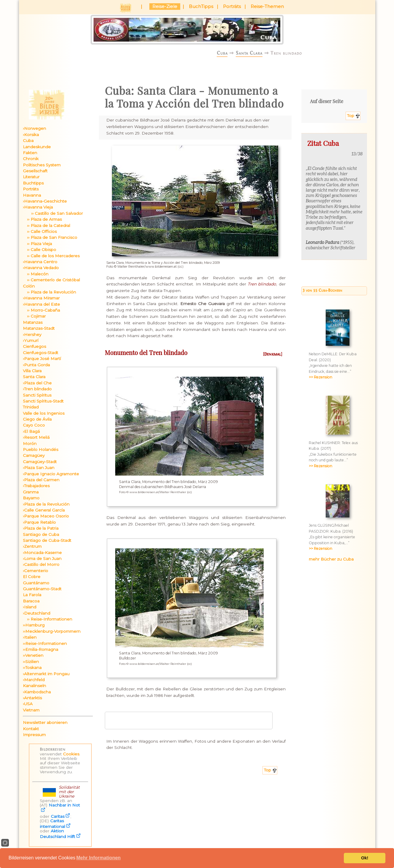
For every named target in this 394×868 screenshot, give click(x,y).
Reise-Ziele (165, 7)
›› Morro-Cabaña (41, 310)
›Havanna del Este (41, 304)
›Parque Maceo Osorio (46, 516)
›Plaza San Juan (39, 468)
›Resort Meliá (36, 437)
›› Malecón (36, 274)
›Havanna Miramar (41, 298)
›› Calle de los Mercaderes (51, 256)
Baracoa (31, 601)
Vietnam (31, 710)
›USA (28, 704)
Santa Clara (249, 53)
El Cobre (32, 577)
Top (351, 116)
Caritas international (52, 824)
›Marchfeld (34, 680)
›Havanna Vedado (41, 268)
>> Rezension (321, 377)
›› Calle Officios (40, 231)
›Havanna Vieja (38, 207)
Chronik (31, 159)
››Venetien (33, 655)
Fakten (30, 153)
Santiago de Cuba (41, 534)
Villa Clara (32, 371)
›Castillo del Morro (41, 564)
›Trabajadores (36, 486)
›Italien (30, 637)
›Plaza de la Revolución (46, 504)
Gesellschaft (35, 171)
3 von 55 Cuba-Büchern (322, 291)
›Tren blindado (37, 389)
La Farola (32, 595)
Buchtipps (33, 183)
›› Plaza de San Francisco (50, 237)
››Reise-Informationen (45, 643)
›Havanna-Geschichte (45, 201)
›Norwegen (34, 128)
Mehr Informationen (98, 858)
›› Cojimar (34, 316)
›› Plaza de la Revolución (49, 292)
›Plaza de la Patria (41, 528)
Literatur (31, 177)
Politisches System (42, 165)
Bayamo (31, 498)
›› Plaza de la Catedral (46, 225)
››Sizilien (31, 662)
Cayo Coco (34, 425)
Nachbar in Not (64, 805)
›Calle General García (44, 510)
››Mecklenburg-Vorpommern (52, 631)
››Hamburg (34, 625)
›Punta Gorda (36, 365)
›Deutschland (37, 613)
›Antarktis (32, 698)
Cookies (71, 754)
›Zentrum (32, 546)
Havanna (32, 195)
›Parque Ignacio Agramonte (51, 474)
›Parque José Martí (42, 359)
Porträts (232, 7)
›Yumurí (31, 340)
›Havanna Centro (40, 262)
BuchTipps (201, 7)
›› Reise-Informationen (48, 619)
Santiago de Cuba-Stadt (47, 540)
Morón (30, 444)
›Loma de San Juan (42, 558)
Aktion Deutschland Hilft (57, 834)
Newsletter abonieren (45, 722)
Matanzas (33, 322)
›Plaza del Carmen (41, 480)
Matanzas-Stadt (39, 328)
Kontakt (31, 729)
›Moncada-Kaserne (42, 553)
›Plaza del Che (37, 383)
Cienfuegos (34, 346)
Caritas (58, 816)
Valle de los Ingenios (44, 413)
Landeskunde (37, 147)
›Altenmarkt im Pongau (46, 674)
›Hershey (32, 334)
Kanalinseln (34, 686)
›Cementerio (35, 571)
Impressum (34, 735)
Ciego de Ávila (37, 419)
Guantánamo (36, 583)
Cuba (222, 53)
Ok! (365, 858)
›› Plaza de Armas (42, 219)
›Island (30, 607)
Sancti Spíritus (37, 395)
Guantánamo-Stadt (42, 589)
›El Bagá (31, 431)
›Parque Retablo (39, 522)
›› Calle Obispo (39, 250)
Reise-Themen (267, 7)
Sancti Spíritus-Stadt (43, 401)
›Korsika (31, 135)
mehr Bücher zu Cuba (331, 559)
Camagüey (34, 455)
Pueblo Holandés (41, 449)
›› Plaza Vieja (37, 244)
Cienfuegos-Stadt (41, 353)
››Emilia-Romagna (41, 649)
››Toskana (32, 667)
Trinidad (31, 407)
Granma (31, 492)
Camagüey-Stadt (40, 462)
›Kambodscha (37, 692)
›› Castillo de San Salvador (53, 213)
